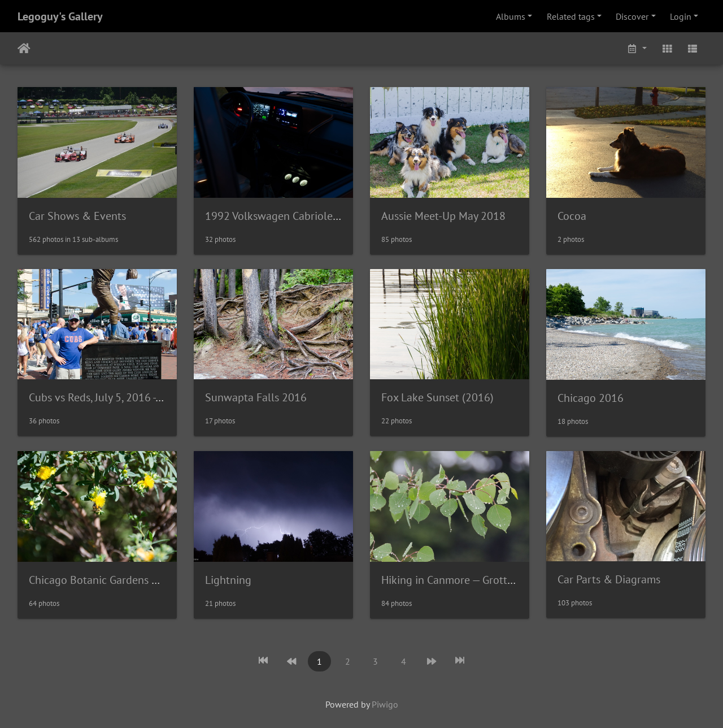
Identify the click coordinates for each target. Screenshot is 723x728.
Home (24, 49)
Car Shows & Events (77, 216)
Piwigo (385, 704)
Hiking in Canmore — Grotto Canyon (467, 580)
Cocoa (572, 216)
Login (681, 16)
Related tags (571, 16)
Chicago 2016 (591, 398)
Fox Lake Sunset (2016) (437, 397)
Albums (511, 16)
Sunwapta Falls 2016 (256, 397)
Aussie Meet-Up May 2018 (443, 216)
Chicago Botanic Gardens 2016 (103, 580)
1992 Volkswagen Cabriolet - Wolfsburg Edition (318, 216)
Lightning (228, 580)
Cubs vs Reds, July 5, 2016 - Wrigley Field (125, 397)
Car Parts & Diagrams (609, 579)
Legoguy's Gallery (60, 16)
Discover (632, 16)
